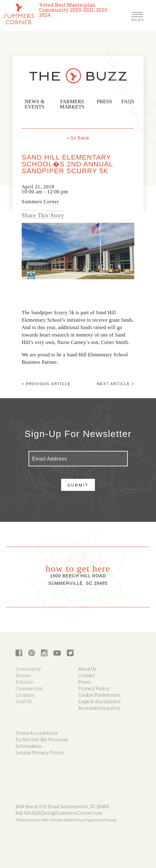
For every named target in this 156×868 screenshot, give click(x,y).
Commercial (29, 687)
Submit (78, 484)
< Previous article (46, 383)
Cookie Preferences (99, 694)
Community (28, 668)
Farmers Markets (76, 104)
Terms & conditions (37, 732)
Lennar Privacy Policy (40, 752)
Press (108, 102)
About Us (87, 668)
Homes (23, 674)
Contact (86, 674)
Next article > (116, 383)
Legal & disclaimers (99, 701)
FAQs (129, 102)
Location (25, 694)
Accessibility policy (99, 707)
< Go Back (78, 137)
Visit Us (24, 701)
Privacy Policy (94, 687)
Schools (24, 681)
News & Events (36, 104)
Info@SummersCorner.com (73, 812)
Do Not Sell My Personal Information (42, 742)
